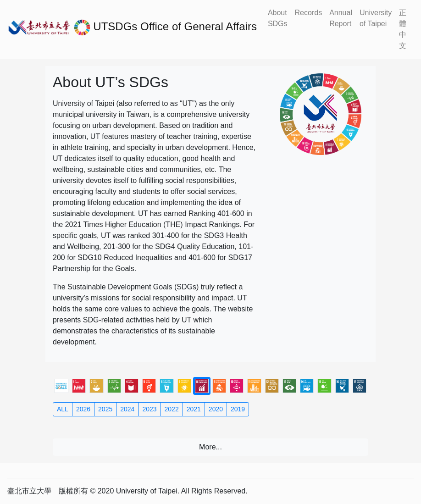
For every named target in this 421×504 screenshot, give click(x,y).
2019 (238, 409)
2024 (127, 409)
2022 (172, 409)
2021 (194, 409)
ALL (63, 409)
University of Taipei (376, 18)
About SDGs (278, 18)
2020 (216, 409)
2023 (149, 409)
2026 (83, 409)
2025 (105, 409)
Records (309, 13)
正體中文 (403, 29)
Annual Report (341, 18)
